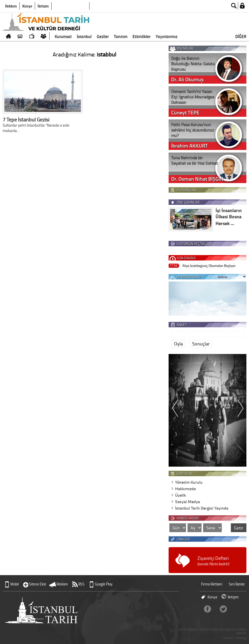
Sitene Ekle (38, 584)
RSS (81, 584)
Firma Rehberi (212, 584)
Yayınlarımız (167, 36)
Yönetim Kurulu (189, 482)
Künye (27, 6)
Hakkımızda (185, 489)
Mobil (15, 584)
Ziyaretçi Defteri (213, 561)
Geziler (103, 36)
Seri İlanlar (237, 584)
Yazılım (228, 638)
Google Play (104, 584)
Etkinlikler (141, 36)
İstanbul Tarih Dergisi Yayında (202, 508)
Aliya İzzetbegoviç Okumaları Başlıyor (209, 266)
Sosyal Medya (188, 501)
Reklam (11, 6)
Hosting (241, 638)
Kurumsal (63, 36)
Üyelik (181, 495)
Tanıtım (121, 36)
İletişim (43, 6)
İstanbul (84, 36)
